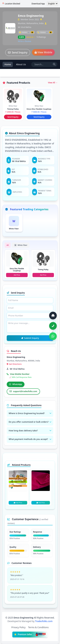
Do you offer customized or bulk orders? (30, 422)
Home (8, 64)
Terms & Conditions (38, 627)
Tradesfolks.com (44, 621)
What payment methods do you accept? (30, 439)
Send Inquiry (18, 52)
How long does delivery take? (30, 431)
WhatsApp (16, 384)
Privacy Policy (18, 627)
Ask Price (18, 503)
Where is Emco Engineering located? (30, 413)
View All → (53, 83)
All (8, 245)
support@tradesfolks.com (23, 391)
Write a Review (24, 41)
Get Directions (14, 364)
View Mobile (43, 52)
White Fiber (20, 245)
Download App (38, 4)
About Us (21, 64)
